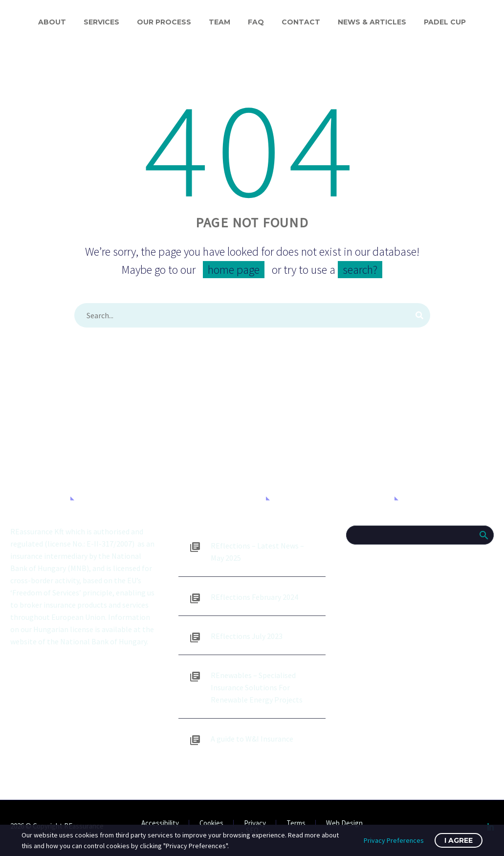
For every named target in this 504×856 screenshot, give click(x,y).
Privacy (255, 823)
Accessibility (160, 823)
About (52, 22)
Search (483, 535)
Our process (164, 22)
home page (234, 270)
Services (101, 22)
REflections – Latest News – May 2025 (257, 552)
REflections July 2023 (247, 636)
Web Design (344, 823)
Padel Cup (445, 22)
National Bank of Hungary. (104, 641)
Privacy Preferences (394, 840)
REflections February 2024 (254, 597)
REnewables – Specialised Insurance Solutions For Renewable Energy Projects (257, 687)
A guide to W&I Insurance (252, 739)
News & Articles (372, 22)
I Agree (459, 840)
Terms (296, 823)
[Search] (252, 315)
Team (219, 22)
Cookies (211, 823)
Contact (301, 22)
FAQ (256, 22)
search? (360, 270)
